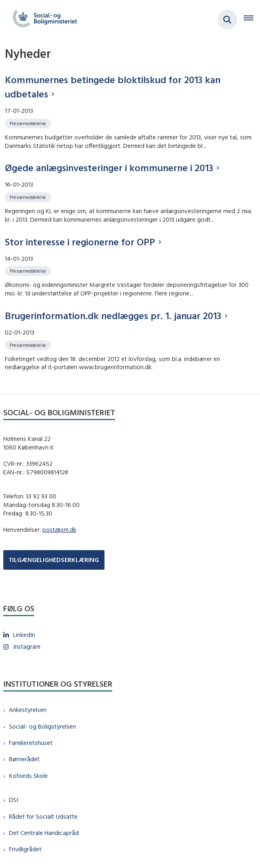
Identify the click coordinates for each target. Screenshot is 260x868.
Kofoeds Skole (28, 776)
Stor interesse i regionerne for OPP (80, 242)
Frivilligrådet (25, 849)
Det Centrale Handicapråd (44, 833)
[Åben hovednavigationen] (252, 20)
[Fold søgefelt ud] (227, 20)
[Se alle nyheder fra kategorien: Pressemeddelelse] (29, 123)
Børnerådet (24, 759)
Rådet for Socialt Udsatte (43, 816)
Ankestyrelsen (28, 710)
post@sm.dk (59, 530)
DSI (13, 800)
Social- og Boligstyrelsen (42, 726)
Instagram (27, 647)
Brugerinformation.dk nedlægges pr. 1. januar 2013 (113, 315)
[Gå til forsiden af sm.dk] (42, 20)
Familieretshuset (31, 743)
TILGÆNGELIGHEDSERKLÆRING (54, 560)
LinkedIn (24, 635)
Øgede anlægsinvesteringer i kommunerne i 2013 (109, 167)
